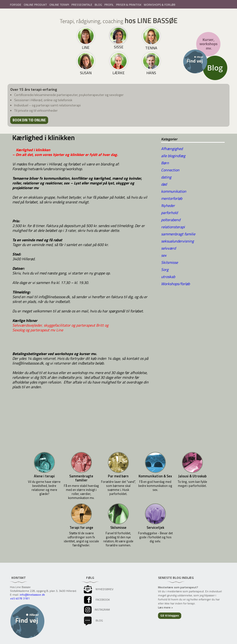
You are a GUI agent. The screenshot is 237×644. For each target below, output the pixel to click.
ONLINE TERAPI (59, 5)
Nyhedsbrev (98, 589)
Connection (170, 170)
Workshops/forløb (175, 284)
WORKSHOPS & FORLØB (160, 5)
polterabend (171, 220)
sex (164, 255)
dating (166, 177)
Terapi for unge (81, 528)
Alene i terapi (44, 476)
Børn (165, 163)
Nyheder (168, 206)
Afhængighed (172, 149)
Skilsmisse (170, 262)
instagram (96, 610)
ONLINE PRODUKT (35, 5)
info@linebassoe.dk (32, 595)
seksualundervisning (177, 241)
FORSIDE (16, 5)
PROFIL (109, 5)
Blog (93, 620)
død (164, 184)
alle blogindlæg (173, 156)
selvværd (168, 248)
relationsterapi (173, 227)
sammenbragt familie (178, 234)
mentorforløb (172, 198)
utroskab (168, 277)
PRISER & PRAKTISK (129, 5)
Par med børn (118, 476)
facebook (96, 600)
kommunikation (174, 191)
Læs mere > (165, 607)
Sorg (165, 269)
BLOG (98, 5)
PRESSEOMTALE (82, 5)
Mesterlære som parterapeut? (178, 587)
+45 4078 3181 (20, 598)
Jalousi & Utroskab (192, 476)
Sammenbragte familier (81, 478)
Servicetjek (155, 528)
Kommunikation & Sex (155, 476)
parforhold (169, 213)
